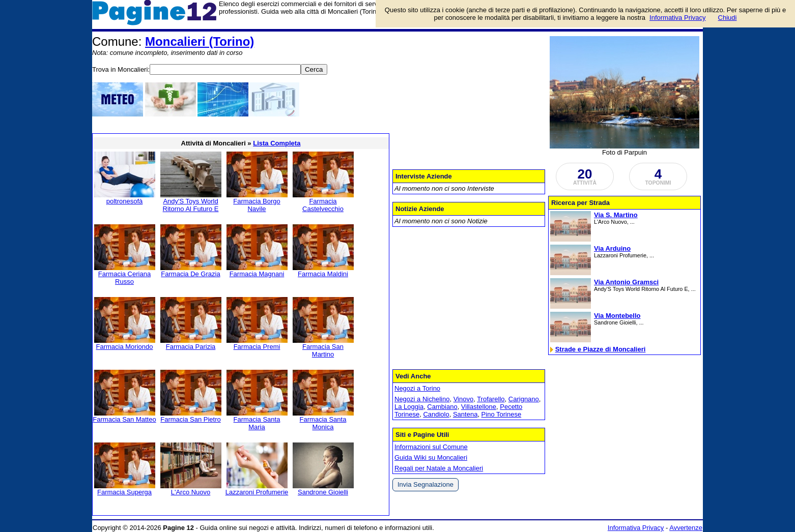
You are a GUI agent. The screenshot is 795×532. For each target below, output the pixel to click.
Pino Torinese (502, 414)
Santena (465, 414)
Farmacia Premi (257, 347)
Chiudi (728, 18)
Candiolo (436, 414)
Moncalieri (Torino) (200, 41)
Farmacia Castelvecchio (323, 205)
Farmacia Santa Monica (323, 423)
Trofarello (491, 399)
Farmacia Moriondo (125, 347)
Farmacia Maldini (323, 274)
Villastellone (479, 407)
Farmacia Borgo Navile (257, 205)
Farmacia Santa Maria (257, 423)
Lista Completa (277, 143)
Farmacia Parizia (191, 347)
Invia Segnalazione (425, 484)
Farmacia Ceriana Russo (124, 278)
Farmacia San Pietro (191, 419)
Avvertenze (686, 528)
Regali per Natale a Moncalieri (439, 468)
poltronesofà (125, 201)
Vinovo (464, 399)
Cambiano (442, 407)
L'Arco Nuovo (191, 492)
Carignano (524, 399)
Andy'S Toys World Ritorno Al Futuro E (191, 205)
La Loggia (409, 407)
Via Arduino (612, 248)
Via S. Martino (616, 215)
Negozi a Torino (417, 388)
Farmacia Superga (124, 492)
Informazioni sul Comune (431, 447)
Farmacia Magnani (257, 274)
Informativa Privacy (636, 528)
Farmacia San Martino (323, 350)
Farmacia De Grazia (190, 274)
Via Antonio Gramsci (626, 282)
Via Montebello (617, 316)
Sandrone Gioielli (323, 492)
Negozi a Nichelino (422, 399)
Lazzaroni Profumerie (257, 492)
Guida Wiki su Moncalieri (431, 457)
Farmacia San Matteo (124, 419)
